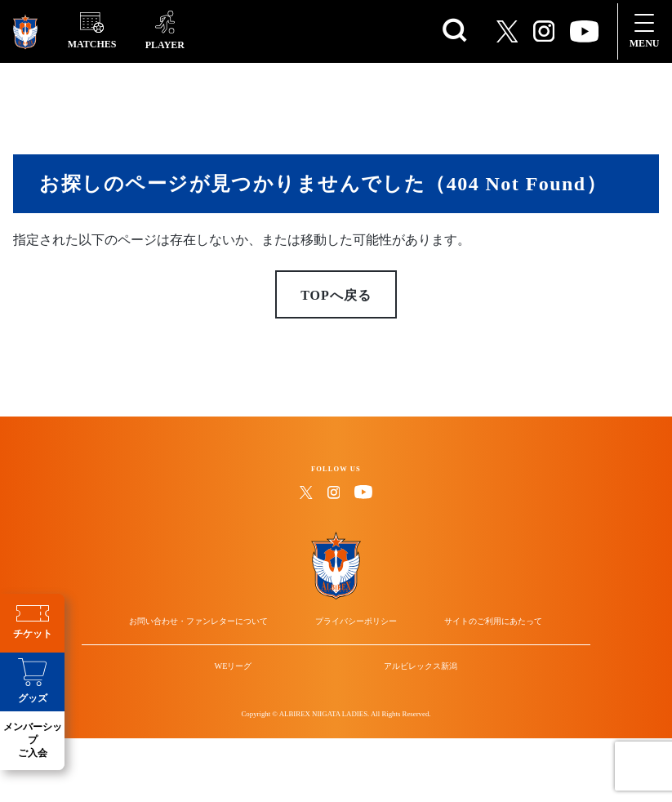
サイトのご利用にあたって (463, 655)
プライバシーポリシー (356, 655)
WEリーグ (253, 731)
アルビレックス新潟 (401, 731)
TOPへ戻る (336, 311)
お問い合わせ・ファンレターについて (229, 655)
